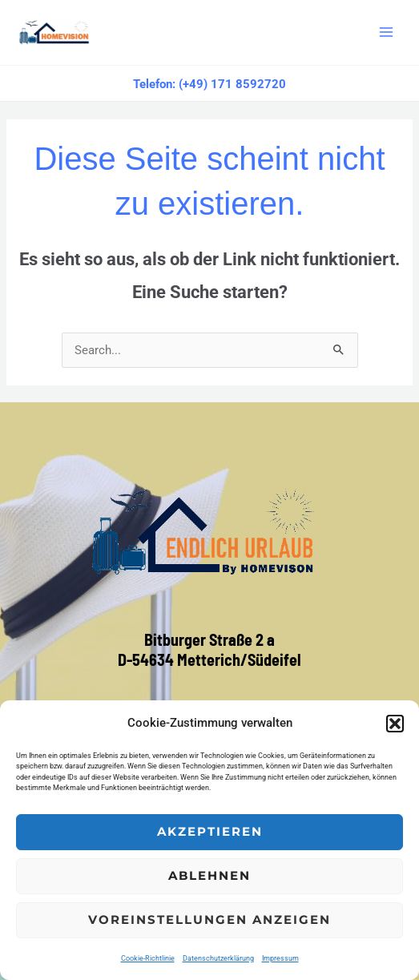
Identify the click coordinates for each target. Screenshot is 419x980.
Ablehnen (209, 875)
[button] (395, 724)
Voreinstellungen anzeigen (209, 920)
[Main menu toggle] (386, 32)
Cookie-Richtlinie (148, 958)
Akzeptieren (210, 831)
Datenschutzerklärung (218, 958)
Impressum (280, 958)
